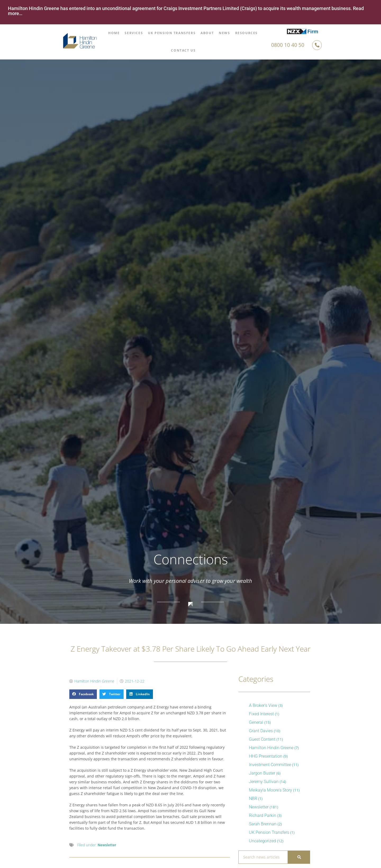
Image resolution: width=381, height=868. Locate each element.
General (256, 722)
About (207, 33)
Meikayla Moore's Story (271, 790)
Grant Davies (261, 731)
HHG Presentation (266, 756)
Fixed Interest (261, 714)
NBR (253, 799)
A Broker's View (263, 705)
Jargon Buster (262, 773)
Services (134, 33)
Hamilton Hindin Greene (271, 748)
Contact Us (183, 50)
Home (114, 33)
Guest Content (262, 739)
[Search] (299, 857)
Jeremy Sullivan (264, 782)
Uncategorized (262, 841)
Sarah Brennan (263, 824)
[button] (83, 694)
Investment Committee (270, 765)
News (224, 33)
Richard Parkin (263, 815)
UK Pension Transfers (172, 33)
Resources (246, 33)
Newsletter (107, 845)
